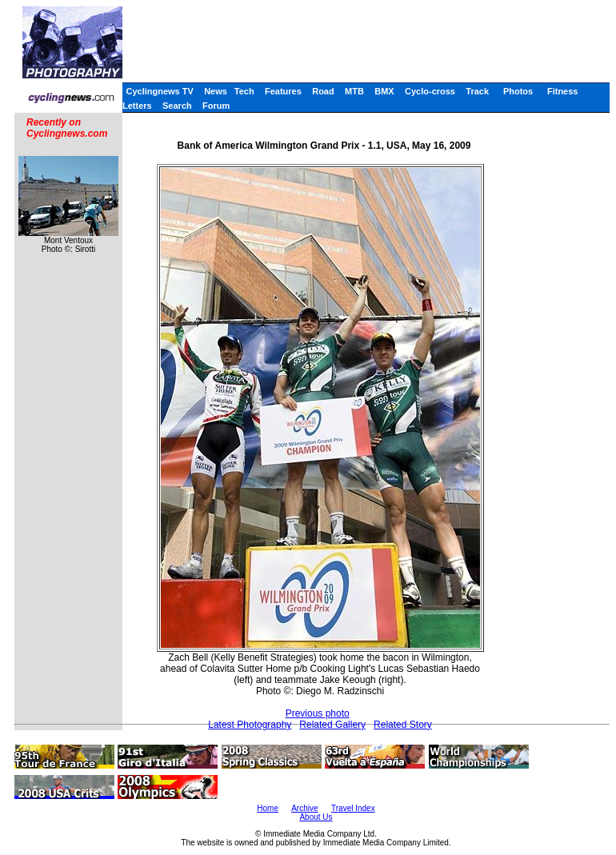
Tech (244, 91)
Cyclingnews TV (159, 91)
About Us (316, 817)
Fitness (563, 91)
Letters (137, 106)
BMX (384, 91)
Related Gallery (332, 725)
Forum (216, 106)
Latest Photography (250, 725)
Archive (304, 808)
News (216, 91)
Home (268, 808)
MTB (354, 91)
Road (323, 91)
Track (477, 91)
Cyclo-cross (430, 91)
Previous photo (318, 713)
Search (177, 106)
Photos (518, 91)
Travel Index (353, 808)
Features (283, 91)
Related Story (403, 725)
